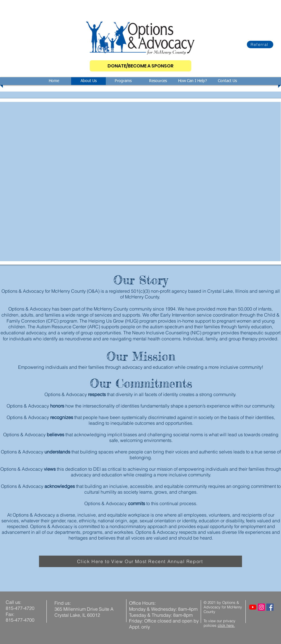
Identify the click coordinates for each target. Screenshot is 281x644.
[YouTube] (253, 607)
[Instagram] (261, 607)
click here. (226, 625)
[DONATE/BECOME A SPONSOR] (140, 66)
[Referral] (260, 44)
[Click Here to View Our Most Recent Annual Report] (140, 561)
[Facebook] (270, 607)
